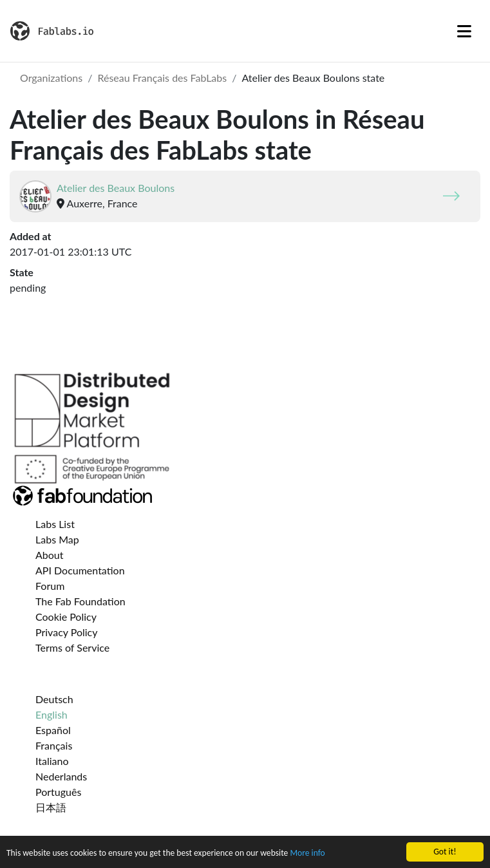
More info (307, 854)
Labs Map (57, 539)
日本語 (51, 807)
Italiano (52, 761)
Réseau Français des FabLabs (162, 78)
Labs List (55, 524)
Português (58, 792)
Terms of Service (72, 647)
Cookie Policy (66, 617)
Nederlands (61, 776)
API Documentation (80, 570)
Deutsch (54, 699)
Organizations (51, 78)
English (52, 714)
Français (54, 745)
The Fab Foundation (80, 601)
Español (53, 730)
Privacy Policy (67, 632)
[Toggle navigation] (464, 31)
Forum (50, 586)
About (50, 555)
